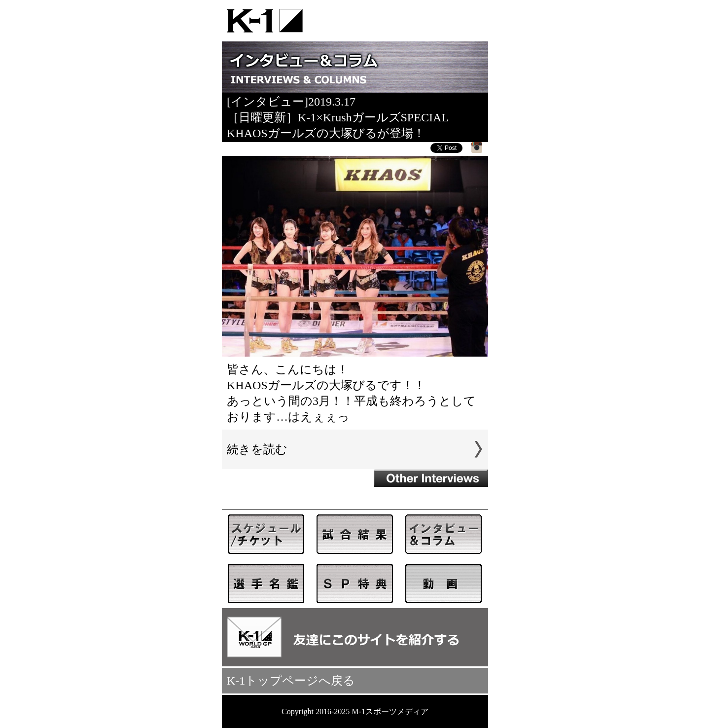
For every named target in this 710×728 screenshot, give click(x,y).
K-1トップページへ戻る (291, 681)
